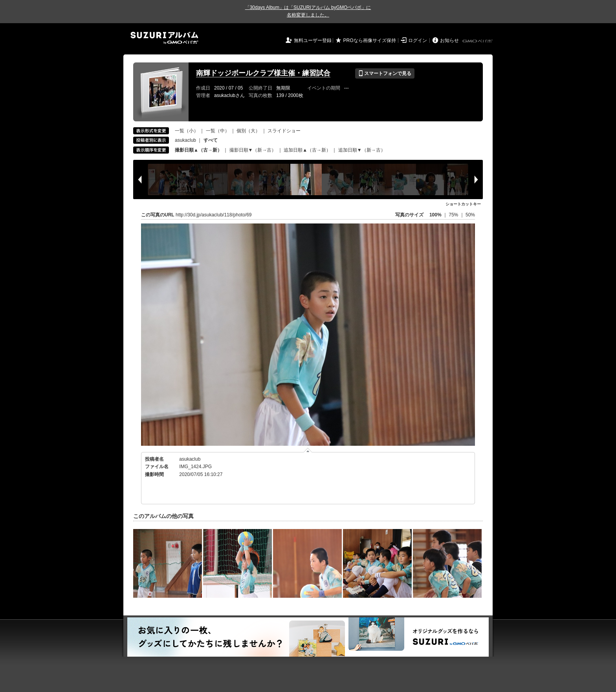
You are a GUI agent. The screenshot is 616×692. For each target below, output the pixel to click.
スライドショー (284, 131)
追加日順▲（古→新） (307, 150)
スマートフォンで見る (385, 73)
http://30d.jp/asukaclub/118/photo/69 (214, 215)
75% (454, 215)
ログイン (418, 40)
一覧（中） (218, 131)
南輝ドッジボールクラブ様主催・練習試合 (263, 73)
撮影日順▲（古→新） (198, 150)
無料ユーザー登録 (313, 40)
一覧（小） (187, 131)
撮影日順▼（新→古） (253, 150)
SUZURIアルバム (164, 38)
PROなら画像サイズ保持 (370, 40)
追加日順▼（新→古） (362, 150)
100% (435, 215)
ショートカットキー (463, 204)
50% (470, 215)
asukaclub (185, 140)
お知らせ (449, 40)
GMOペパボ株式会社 (478, 41)
